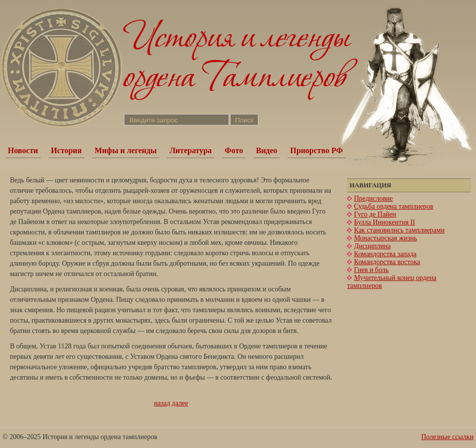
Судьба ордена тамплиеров (394, 206)
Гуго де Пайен (375, 214)
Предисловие (373, 198)
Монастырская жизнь (386, 238)
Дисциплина (372, 246)
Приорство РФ (316, 150)
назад (162, 403)
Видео (267, 150)
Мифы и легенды (126, 150)
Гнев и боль (371, 270)
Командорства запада (385, 254)
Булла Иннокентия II (385, 222)
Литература (191, 150)
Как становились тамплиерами (399, 230)
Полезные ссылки (447, 437)
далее (180, 403)
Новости (23, 150)
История (66, 150)
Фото (234, 150)
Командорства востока (387, 262)
